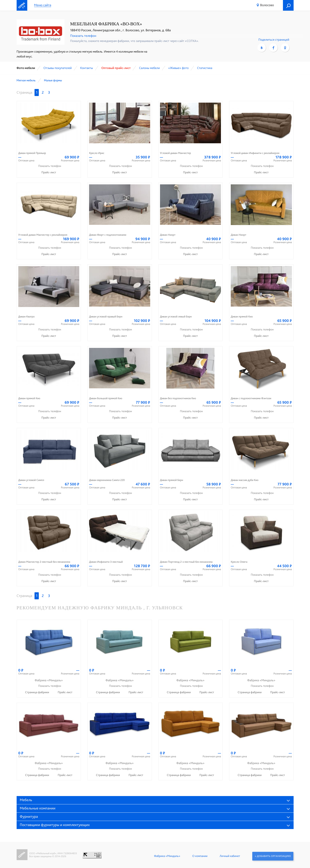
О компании (200, 856)
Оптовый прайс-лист (116, 68)
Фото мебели (26, 68)
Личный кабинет (229, 856)
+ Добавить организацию (273, 856)
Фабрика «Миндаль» (167, 856)
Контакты (87, 68)
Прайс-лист (49, 172)
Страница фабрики (37, 692)
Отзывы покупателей (58, 68)
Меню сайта (43, 5)
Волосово (267, 5)
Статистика (205, 68)
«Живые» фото (178, 68)
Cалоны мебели (149, 68)
